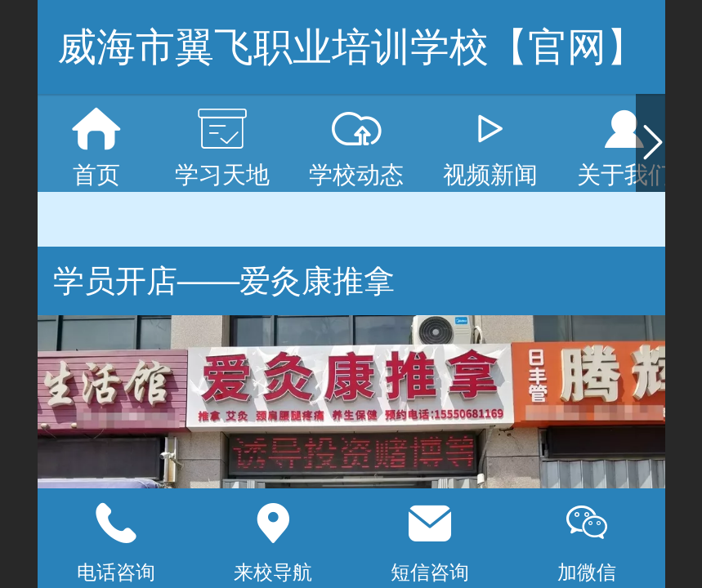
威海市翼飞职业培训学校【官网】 (351, 47)
